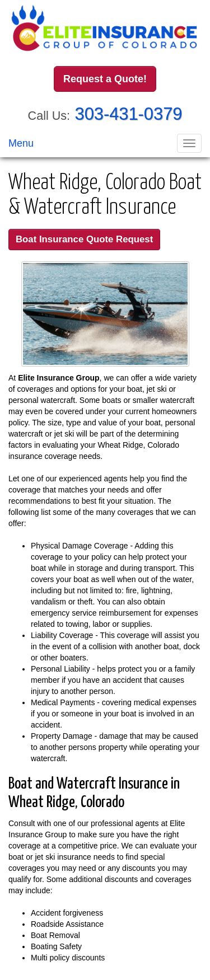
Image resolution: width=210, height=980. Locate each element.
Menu (21, 143)
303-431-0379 (129, 114)
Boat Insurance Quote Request (84, 239)
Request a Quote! (105, 79)
